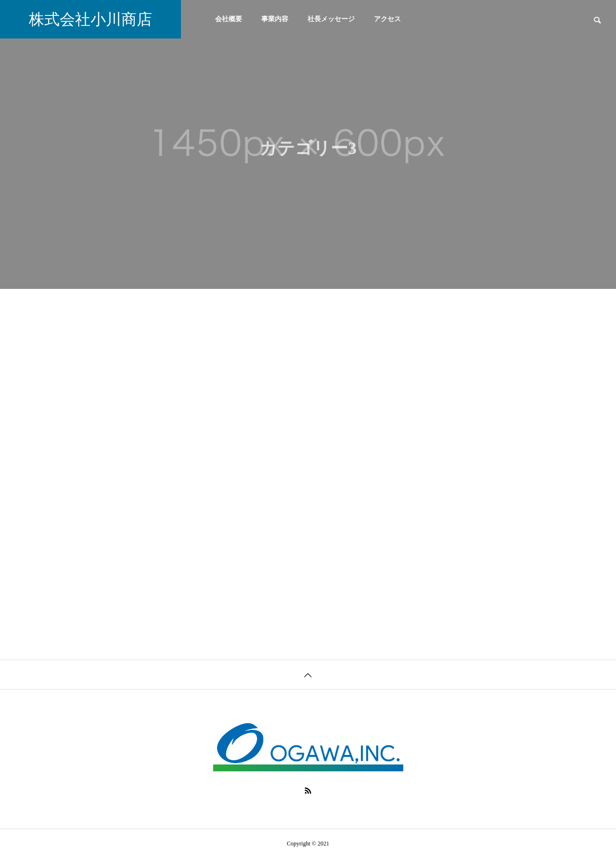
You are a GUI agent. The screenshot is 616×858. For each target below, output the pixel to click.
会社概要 (229, 19)
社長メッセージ (331, 19)
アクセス (387, 19)
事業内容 (275, 19)
